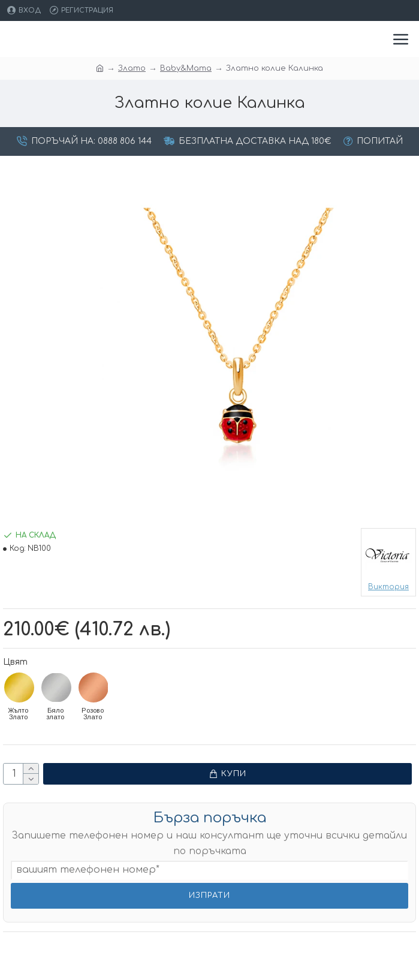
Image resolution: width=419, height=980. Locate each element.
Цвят (15, 662)
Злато (132, 68)
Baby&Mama (186, 68)
